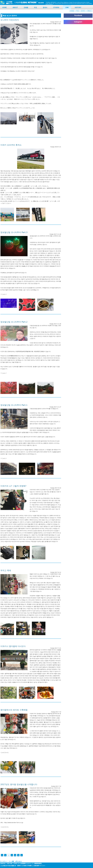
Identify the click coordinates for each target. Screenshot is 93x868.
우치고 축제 (6, 571)
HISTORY (78, 8)
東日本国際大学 (12, 866)
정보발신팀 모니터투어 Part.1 (14, 405)
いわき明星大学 (4, 866)
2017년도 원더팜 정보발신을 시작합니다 (19, 785)
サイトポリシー (4, 861)
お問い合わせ (18, 861)
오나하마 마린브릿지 (10, 20)
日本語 (26, 8)
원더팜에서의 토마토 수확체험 (14, 710)
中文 (35, 8)
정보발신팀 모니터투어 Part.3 (14, 232)
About (15, 8)
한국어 (45, 8)
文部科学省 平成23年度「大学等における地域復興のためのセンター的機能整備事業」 (21, 864)
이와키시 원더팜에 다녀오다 (13, 646)
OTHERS (56, 8)
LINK (67, 8)
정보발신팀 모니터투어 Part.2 (14, 322)
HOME (4, 8)
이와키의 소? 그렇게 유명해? (13, 486)
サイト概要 (11, 861)
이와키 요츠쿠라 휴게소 (11, 145)
